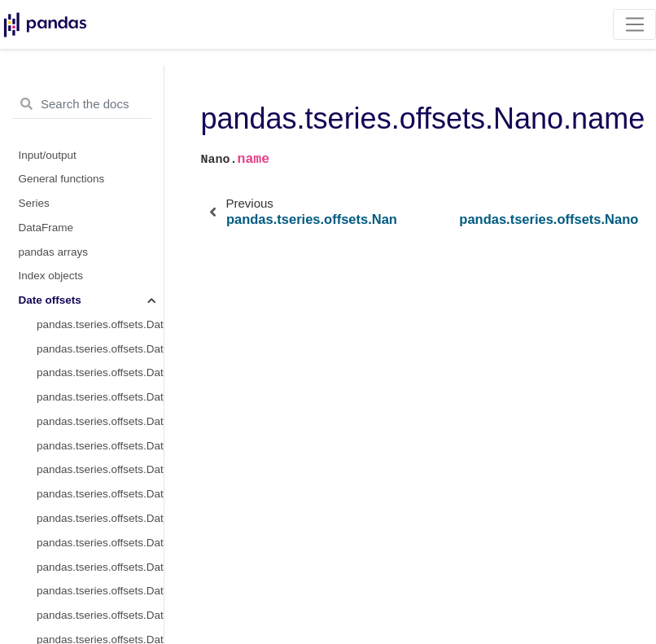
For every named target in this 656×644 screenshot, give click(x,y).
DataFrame (46, 228)
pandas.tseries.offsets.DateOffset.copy (100, 615)
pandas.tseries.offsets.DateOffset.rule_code (100, 469)
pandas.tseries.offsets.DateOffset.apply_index (100, 591)
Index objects (51, 276)
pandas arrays (54, 252)
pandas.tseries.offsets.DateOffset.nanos (100, 421)
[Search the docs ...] (82, 104)
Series (34, 203)
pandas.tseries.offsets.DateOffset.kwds (100, 372)
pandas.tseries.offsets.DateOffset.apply (100, 567)
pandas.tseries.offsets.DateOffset (100, 324)
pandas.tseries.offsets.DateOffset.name (100, 397)
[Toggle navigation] (634, 24)
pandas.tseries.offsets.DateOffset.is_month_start (100, 518)
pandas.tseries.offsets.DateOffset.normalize (100, 446)
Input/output (48, 155)
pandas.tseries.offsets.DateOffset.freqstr (100, 349)
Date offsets (50, 300)
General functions (62, 179)
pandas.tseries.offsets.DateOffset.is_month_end (100, 543)
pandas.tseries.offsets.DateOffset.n (100, 494)
